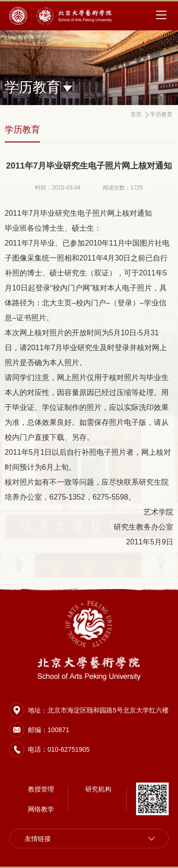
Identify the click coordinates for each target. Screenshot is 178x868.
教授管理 (41, 789)
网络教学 (41, 809)
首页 (136, 114)
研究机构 (98, 789)
